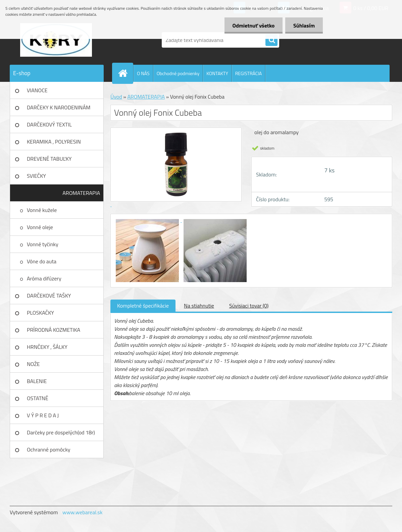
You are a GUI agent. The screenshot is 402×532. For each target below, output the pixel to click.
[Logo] (56, 40)
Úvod (116, 97)
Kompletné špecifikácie (143, 306)
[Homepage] (125, 73)
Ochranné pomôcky (49, 449)
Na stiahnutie (199, 306)
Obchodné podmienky (178, 73)
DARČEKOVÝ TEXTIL (49, 124)
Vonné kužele (42, 210)
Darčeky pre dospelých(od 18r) (61, 432)
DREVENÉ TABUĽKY (49, 159)
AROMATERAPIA (81, 193)
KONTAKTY (217, 73)
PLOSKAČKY (40, 313)
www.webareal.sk (83, 512)
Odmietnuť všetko (252, 25)
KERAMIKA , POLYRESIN (54, 142)
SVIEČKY (36, 176)
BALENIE (37, 381)
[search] (271, 40)
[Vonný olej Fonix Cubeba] (148, 220)
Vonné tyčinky (43, 244)
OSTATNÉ (38, 398)
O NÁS (143, 73)
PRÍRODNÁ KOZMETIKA (54, 330)
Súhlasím (304, 25)
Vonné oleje (40, 227)
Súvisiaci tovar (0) (249, 306)
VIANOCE (37, 90)
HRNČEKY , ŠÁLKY (47, 347)
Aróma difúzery (44, 278)
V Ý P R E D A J (43, 415)
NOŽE (33, 364)
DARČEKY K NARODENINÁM (59, 107)
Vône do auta (42, 261)
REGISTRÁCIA (248, 73)
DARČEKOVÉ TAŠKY (49, 296)
